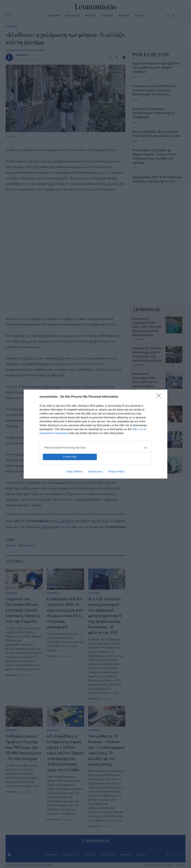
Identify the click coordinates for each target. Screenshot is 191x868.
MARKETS (90, 16)
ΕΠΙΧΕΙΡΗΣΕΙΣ (73, 16)
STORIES (139, 16)
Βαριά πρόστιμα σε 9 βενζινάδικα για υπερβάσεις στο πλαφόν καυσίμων (156, 68)
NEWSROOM (22, 55)
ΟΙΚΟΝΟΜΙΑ (54, 16)
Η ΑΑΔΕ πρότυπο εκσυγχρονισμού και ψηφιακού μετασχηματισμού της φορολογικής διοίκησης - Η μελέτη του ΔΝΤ (105, 616)
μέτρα (11, 545)
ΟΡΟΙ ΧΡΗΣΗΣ (152, 865)
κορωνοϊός (28, 545)
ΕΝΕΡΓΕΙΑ (124, 16)
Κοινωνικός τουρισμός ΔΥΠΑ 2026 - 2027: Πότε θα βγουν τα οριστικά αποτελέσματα (147, 327)
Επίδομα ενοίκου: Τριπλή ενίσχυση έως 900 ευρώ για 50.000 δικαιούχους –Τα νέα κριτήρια (24, 747)
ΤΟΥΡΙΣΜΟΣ (107, 16)
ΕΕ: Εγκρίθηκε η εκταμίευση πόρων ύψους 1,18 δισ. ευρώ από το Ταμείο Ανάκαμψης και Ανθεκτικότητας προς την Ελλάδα (65, 753)
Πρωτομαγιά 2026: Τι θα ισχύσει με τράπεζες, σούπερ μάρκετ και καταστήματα (157, 181)
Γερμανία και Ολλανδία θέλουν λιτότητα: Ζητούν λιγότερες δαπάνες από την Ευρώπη (23, 610)
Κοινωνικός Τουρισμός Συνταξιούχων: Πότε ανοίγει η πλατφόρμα (153, 113)
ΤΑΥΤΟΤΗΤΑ (168, 865)
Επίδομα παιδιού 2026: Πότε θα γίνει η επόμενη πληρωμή (147, 463)
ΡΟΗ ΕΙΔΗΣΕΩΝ (151, 55)
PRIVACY (181, 865)
